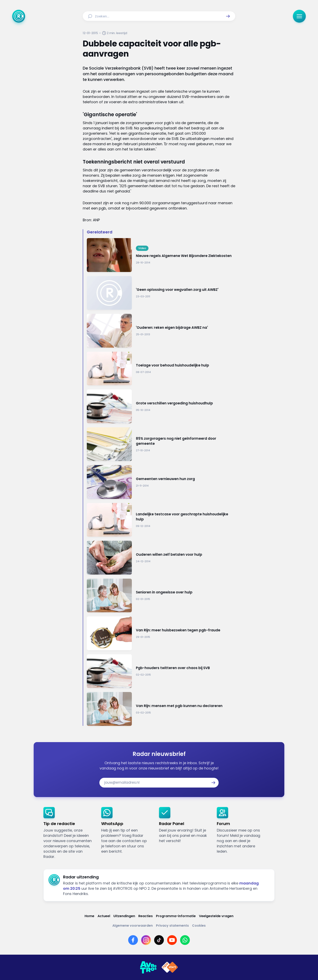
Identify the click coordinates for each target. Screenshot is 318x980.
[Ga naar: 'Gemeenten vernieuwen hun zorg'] (161, 482)
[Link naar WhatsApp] (185, 940)
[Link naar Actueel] (104, 916)
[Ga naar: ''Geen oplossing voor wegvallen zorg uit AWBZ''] (161, 293)
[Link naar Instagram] (146, 940)
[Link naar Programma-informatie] (176, 916)
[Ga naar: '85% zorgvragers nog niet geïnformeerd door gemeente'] (161, 444)
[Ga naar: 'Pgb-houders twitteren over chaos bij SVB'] (161, 671)
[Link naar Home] (89, 916)
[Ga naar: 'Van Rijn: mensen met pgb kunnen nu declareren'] (161, 709)
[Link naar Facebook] (133, 940)
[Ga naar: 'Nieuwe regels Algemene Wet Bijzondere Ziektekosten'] (161, 255)
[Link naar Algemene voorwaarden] (133, 926)
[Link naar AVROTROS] (148, 967)
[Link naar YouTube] (172, 940)
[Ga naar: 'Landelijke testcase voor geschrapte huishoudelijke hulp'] (161, 520)
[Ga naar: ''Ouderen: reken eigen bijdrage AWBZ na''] (161, 331)
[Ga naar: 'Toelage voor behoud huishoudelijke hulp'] (161, 369)
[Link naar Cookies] (199, 926)
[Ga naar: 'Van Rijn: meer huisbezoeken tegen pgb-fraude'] (161, 633)
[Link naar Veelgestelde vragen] (216, 916)
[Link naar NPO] (170, 967)
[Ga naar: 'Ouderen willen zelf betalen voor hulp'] (161, 558)
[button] (228, 16)
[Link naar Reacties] (146, 916)
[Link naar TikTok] (159, 940)
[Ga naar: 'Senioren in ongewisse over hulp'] (161, 596)
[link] (69, 833)
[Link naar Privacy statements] (172, 926)
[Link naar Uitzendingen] (124, 916)
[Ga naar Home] (19, 16)
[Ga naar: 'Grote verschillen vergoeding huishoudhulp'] (161, 406)
